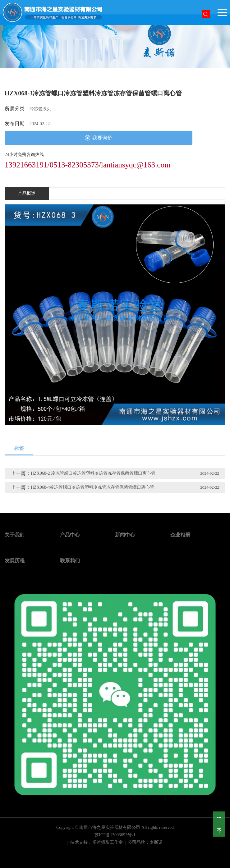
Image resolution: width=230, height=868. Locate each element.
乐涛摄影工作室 (108, 842)
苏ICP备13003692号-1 (115, 835)
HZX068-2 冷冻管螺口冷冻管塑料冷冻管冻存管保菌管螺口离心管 (93, 473)
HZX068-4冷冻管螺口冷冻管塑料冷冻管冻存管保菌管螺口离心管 (92, 487)
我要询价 (98, 138)
